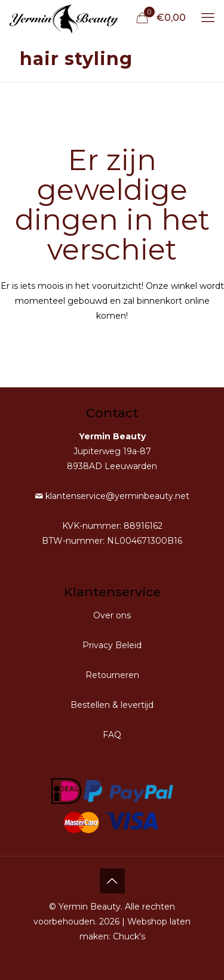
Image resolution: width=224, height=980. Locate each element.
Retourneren (112, 675)
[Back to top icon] (112, 881)
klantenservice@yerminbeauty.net (116, 496)
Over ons (112, 615)
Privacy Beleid (112, 645)
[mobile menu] (208, 18)
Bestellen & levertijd (112, 705)
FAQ (112, 735)
